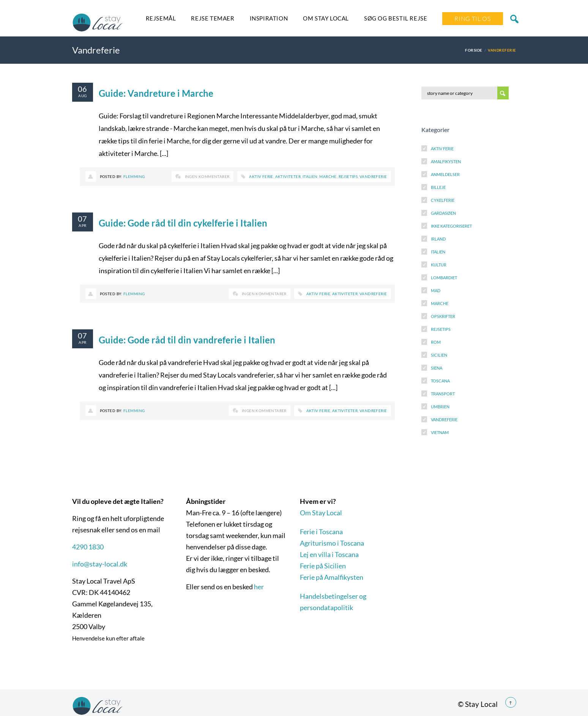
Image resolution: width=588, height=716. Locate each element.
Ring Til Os (472, 19)
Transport (443, 394)
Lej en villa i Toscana (329, 554)
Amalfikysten (446, 161)
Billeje (438, 187)
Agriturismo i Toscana (332, 543)
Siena (437, 368)
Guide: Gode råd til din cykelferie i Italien (183, 223)
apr (82, 225)
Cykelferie (443, 200)
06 (83, 89)
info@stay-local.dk (100, 564)
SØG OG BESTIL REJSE (396, 18)
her (259, 587)
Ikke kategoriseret (451, 226)
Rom (436, 342)
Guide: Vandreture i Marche (156, 93)
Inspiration (269, 18)
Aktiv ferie (261, 176)
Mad (436, 290)
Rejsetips (348, 176)
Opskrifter (443, 316)
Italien (310, 176)
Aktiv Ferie (442, 149)
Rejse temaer (213, 18)
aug (82, 96)
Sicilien (439, 355)
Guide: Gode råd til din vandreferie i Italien (187, 340)
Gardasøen (443, 213)
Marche (328, 176)
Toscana (440, 381)
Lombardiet (444, 278)
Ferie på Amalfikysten (332, 577)
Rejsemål (161, 18)
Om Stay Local (326, 18)
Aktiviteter (288, 176)
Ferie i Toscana (321, 532)
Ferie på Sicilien (323, 566)
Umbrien (440, 407)
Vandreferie (373, 176)
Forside (474, 50)
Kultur (439, 265)
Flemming (134, 176)
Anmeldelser (445, 174)
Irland (438, 239)
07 (83, 219)
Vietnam (440, 432)
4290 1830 (88, 547)
